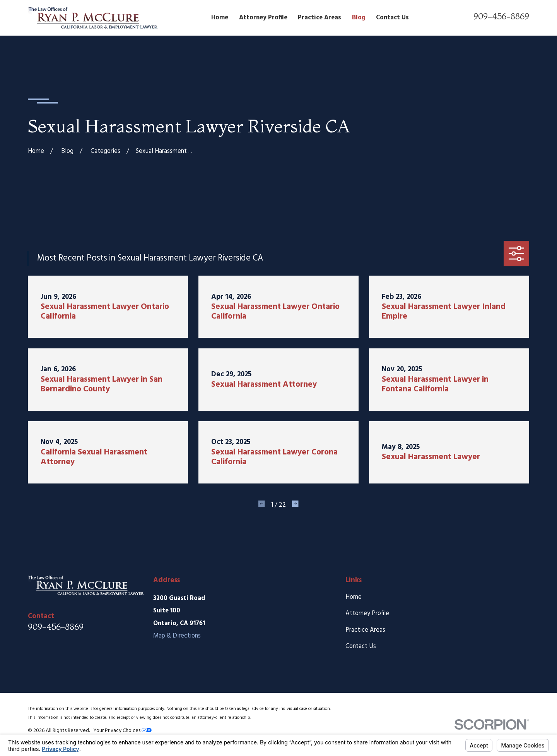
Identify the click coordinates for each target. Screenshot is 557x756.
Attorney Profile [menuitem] (263, 18)
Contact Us (361, 646)
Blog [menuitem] (359, 18)
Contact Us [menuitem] (392, 18)
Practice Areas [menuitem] (320, 18)
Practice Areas (365, 630)
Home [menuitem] (220, 18)
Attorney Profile (367, 614)
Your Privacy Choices (122, 731)
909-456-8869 (501, 16)
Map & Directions (177, 636)
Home (354, 597)
